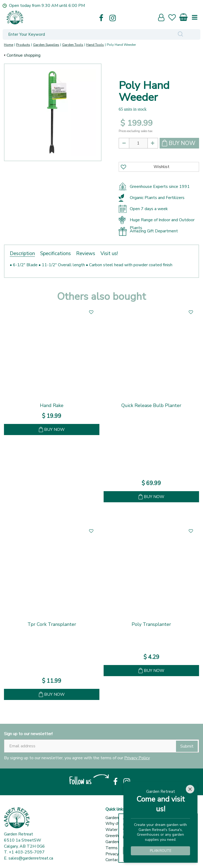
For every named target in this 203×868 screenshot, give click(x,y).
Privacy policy (118, 741)
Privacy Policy (137, 645)
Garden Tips (117, 729)
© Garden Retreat (65, 858)
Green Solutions (99, 858)
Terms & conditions (123, 735)
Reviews (86, 254)
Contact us (115, 747)
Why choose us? (121, 710)
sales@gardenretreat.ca (31, 745)
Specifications (56, 254)
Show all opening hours (26, 830)
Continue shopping (24, 55)
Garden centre (119, 704)
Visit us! (109, 254)
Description (22, 254)
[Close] (190, 789)
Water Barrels (119, 716)
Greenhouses (118, 722)
